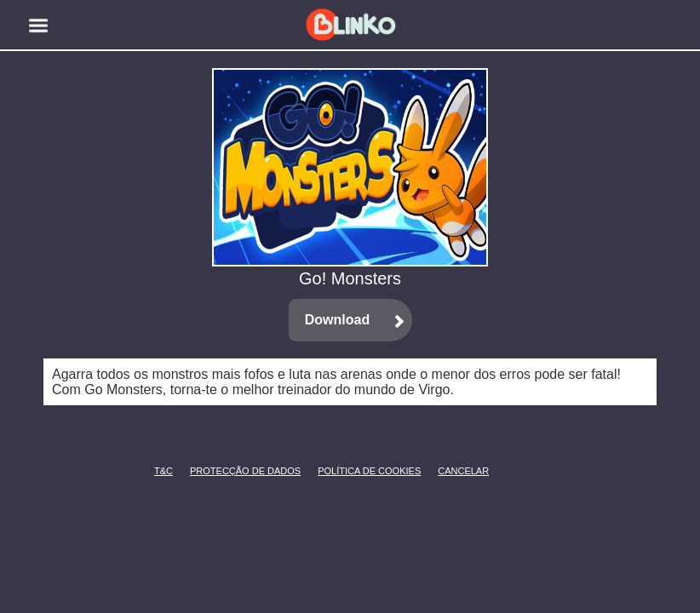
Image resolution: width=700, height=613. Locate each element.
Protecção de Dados (218, 471)
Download (337, 320)
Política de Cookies (344, 471)
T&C (159, 471)
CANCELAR (450, 471)
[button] (38, 26)
